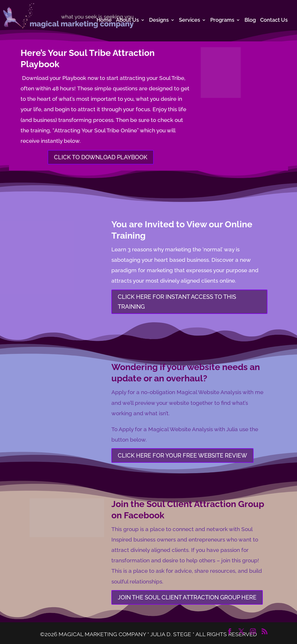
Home (104, 20)
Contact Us (274, 20)
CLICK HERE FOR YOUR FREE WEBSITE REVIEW (182, 455)
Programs (222, 20)
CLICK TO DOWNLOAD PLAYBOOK (101, 157)
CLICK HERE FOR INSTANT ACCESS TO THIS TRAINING (177, 302)
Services (190, 20)
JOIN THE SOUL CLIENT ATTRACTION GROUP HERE (187, 597)
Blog (250, 20)
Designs (159, 20)
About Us (127, 20)
